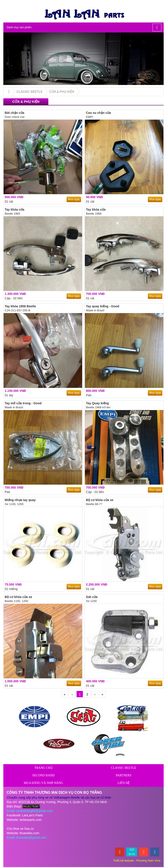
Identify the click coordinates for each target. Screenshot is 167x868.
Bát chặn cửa (14, 113)
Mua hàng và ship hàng (44, 783)
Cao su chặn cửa (98, 113)
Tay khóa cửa (14, 209)
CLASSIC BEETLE (30, 92)
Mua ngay (74, 199)
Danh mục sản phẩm (19, 27)
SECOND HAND (43, 775)
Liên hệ (124, 783)
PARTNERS (123, 775)
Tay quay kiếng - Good (103, 306)
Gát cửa (92, 597)
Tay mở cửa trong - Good (23, 403)
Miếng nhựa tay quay (20, 500)
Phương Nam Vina (148, 861)
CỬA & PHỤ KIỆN (62, 92)
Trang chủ (43, 768)
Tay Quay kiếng (97, 403)
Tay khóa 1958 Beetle (20, 306)
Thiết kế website (123, 861)
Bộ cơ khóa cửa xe (100, 500)
